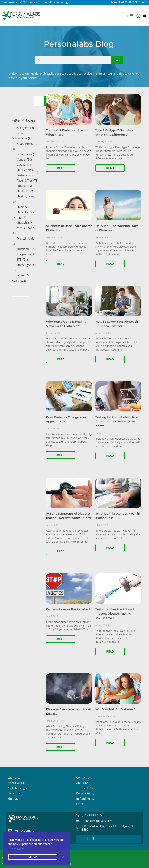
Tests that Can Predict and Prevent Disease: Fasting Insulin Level (115, 614)
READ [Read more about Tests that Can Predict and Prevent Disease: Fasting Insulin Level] (110, 651)
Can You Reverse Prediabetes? (68, 609)
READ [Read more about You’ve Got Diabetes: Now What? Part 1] (61, 168)
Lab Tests (14, 778)
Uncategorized (27, 265)
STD (20, 260)
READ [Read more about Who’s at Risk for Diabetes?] (110, 743)
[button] (130, 16)
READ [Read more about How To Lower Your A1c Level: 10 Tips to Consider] (110, 359)
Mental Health (26, 238)
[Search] (117, 60)
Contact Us (84, 778)
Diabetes (23, 175)
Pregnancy (24, 254)
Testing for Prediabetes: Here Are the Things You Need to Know (117, 422)
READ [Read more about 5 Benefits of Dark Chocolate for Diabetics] (61, 264)
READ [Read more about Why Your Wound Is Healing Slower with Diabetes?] (61, 359)
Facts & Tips (25, 181)
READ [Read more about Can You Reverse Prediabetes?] (61, 639)
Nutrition (23, 249)
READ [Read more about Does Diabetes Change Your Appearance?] (61, 455)
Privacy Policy (85, 793)
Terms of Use (85, 788)
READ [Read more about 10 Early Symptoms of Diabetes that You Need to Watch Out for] (61, 551)
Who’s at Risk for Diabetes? (115, 709)
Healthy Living (26, 196)
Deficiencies (25, 170)
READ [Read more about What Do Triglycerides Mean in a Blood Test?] (110, 548)
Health (21, 191)
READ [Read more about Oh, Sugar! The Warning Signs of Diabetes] (110, 264)
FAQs (80, 804)
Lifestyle (22, 223)
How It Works (17, 783)
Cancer (22, 159)
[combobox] (39, 101)
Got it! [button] (33, 857)
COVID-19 (23, 165)
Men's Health (26, 228)
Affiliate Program (19, 788)
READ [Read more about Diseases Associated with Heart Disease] (61, 747)
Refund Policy (85, 799)
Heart (21, 207)
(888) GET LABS (137, 2)
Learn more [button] (17, 849)
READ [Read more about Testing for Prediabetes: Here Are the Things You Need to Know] (110, 456)
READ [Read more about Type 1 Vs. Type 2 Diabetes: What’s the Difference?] (110, 168)
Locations (14, 793)
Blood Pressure (27, 144)
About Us (82, 783)
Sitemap (13, 799)
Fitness (22, 186)
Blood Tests (25, 154)
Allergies (22, 128)
